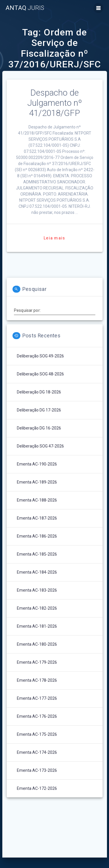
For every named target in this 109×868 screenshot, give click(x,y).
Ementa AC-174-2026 (37, 752)
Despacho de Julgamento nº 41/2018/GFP (55, 103)
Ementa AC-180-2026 (37, 644)
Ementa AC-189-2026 (37, 482)
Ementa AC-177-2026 (37, 698)
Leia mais (54, 238)
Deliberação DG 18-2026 (39, 392)
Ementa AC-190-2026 (37, 464)
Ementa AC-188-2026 (37, 500)
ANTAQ (25, 8)
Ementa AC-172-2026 (37, 788)
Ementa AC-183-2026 (37, 590)
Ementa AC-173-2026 (37, 770)
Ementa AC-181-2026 (37, 626)
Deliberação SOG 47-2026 (40, 446)
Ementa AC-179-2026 (37, 662)
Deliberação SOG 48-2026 (40, 374)
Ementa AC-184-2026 (37, 572)
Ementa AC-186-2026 (37, 536)
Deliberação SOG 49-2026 (40, 356)
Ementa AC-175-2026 (37, 734)
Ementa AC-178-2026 (37, 680)
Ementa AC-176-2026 (37, 716)
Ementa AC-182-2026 (37, 608)
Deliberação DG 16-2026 (39, 428)
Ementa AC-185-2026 (37, 554)
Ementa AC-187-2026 (37, 518)
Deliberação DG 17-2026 (39, 410)
